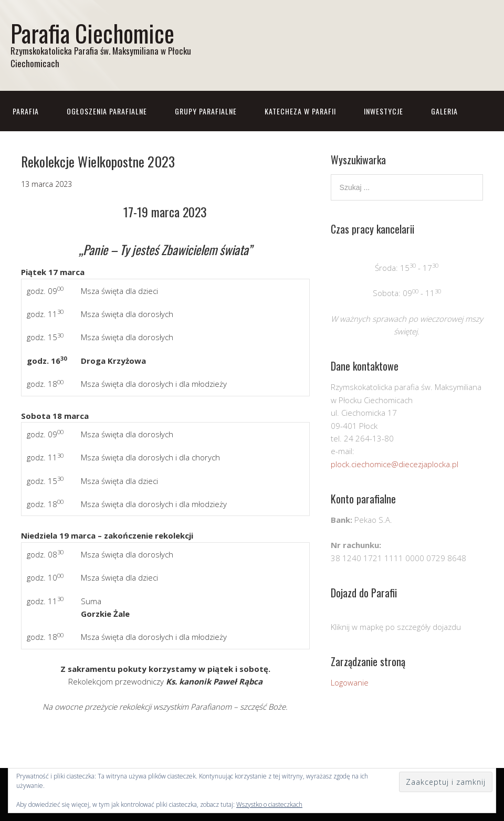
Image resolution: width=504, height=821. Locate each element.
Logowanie (350, 682)
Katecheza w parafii (300, 111)
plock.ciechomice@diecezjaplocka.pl (395, 464)
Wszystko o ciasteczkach (269, 804)
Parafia (26, 111)
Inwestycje (384, 111)
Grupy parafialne (206, 111)
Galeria (444, 111)
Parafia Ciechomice (92, 33)
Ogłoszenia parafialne (107, 111)
